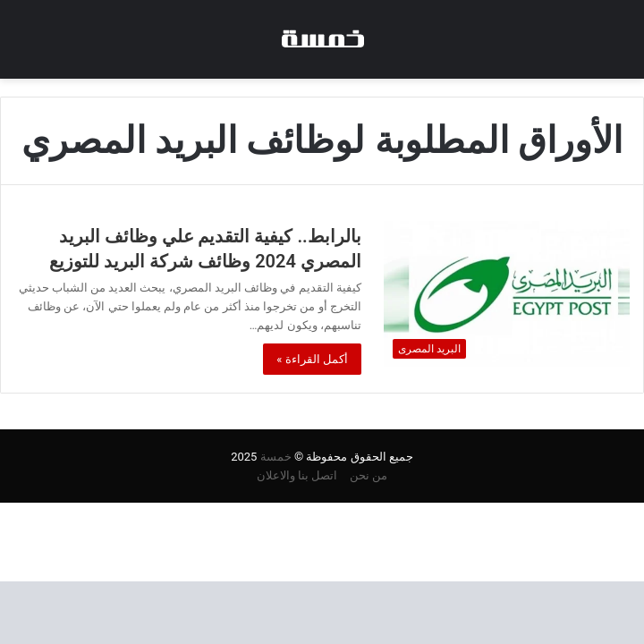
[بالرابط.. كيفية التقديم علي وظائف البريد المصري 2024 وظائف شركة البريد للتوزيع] (507, 294)
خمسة (276, 457)
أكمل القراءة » (312, 359)
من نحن (369, 475)
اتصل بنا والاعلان (297, 475)
